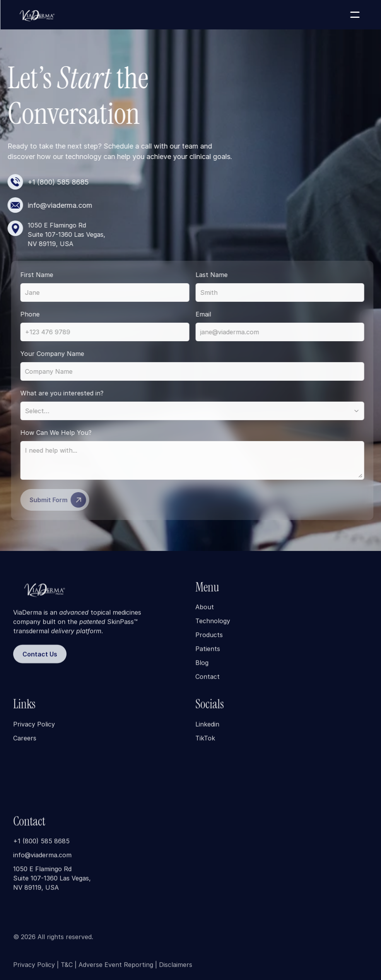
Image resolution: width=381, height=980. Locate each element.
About (205, 612)
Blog (202, 668)
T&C (67, 968)
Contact (208, 682)
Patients (208, 654)
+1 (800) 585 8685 (41, 847)
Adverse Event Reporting (116, 968)
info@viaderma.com (42, 860)
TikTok (205, 744)
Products (209, 640)
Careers (25, 744)
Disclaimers (176, 968)
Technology (213, 626)
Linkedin (207, 730)
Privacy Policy (34, 730)
